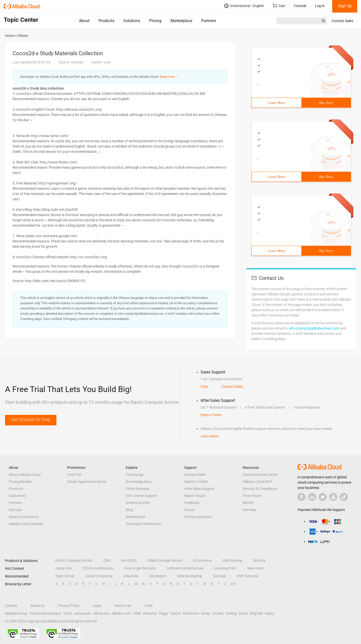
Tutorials (219, 576)
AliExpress (101, 613)
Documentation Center (260, 475)
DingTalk (256, 613)
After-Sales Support (199, 489)
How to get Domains (140, 568)
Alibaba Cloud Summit (26, 524)
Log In (320, 6)
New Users (255, 568)
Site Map (249, 510)
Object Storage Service (165, 560)
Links (149, 606)
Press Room (252, 496)
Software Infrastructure (185, 568)
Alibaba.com (121, 613)
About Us (37, 606)
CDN (107, 560)
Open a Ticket (211, 415)
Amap (206, 613)
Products (106, 21)
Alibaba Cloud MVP (258, 482)
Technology (135, 475)
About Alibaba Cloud (25, 475)
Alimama (150, 613)
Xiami (243, 613)
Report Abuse (195, 496)
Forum (189, 510)
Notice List (123, 606)
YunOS (175, 613)
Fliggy (163, 613)
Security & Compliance (260, 489)
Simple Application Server (87, 482)
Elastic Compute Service (74, 560)
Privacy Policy (69, 606)
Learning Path (225, 568)
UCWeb (218, 613)
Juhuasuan (82, 613)
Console (300, 6)
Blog (129, 510)
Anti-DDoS (129, 560)
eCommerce (202, 560)
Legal (97, 606)
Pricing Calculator (198, 517)
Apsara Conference (24, 517)
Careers (11, 606)
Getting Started (138, 503)
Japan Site (63, 568)
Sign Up (345, 6)
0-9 (233, 584)
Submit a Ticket (196, 482)
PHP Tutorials (248, 576)
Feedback (192, 503)
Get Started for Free (31, 420)
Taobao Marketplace (45, 613)
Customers (17, 496)
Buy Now (326, 103)
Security (259, 560)
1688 (137, 613)
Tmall (67, 613)
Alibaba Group (16, 613)
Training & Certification (144, 524)
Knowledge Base (139, 482)
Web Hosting (232, 560)
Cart (279, 6)
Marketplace (181, 21)
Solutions (132, 21)
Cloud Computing (99, 576)
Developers (158, 576)
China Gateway (138, 489)
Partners (209, 21)
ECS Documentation (98, 568)
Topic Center (65, 576)
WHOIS (248, 503)
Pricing (155, 21)
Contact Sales (342, 21)
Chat (204, 387)
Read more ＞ (169, 77)
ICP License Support (142, 496)
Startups (16, 510)
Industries (131, 576)
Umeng (231, 613)
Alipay (269, 613)
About (84, 21)
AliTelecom (191, 613)
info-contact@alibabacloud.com (314, 328)
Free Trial (74, 475)
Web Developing (190, 576)
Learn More (277, 103)
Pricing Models (20, 482)
